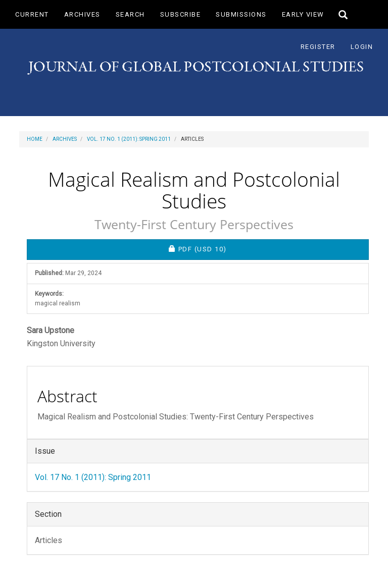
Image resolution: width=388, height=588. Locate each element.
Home (35, 139)
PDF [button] (233, 249)
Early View (303, 14)
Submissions (241, 14)
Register (318, 47)
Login (362, 47)
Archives (82, 14)
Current (32, 14)
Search (130, 14)
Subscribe (181, 14)
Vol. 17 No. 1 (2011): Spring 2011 (129, 139)
